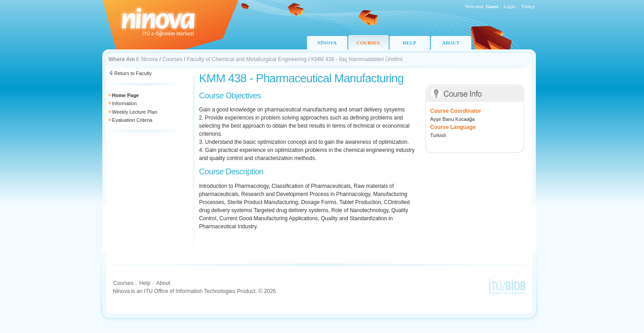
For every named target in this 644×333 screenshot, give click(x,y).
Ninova (149, 59)
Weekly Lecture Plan (135, 112)
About (163, 283)
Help (145, 283)
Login (509, 6)
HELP (410, 43)
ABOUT (451, 43)
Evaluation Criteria (132, 120)
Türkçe (528, 6)
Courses (173, 59)
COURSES (368, 43)
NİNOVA (327, 43)
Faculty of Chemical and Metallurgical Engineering (247, 59)
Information (125, 103)
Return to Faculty (133, 73)
